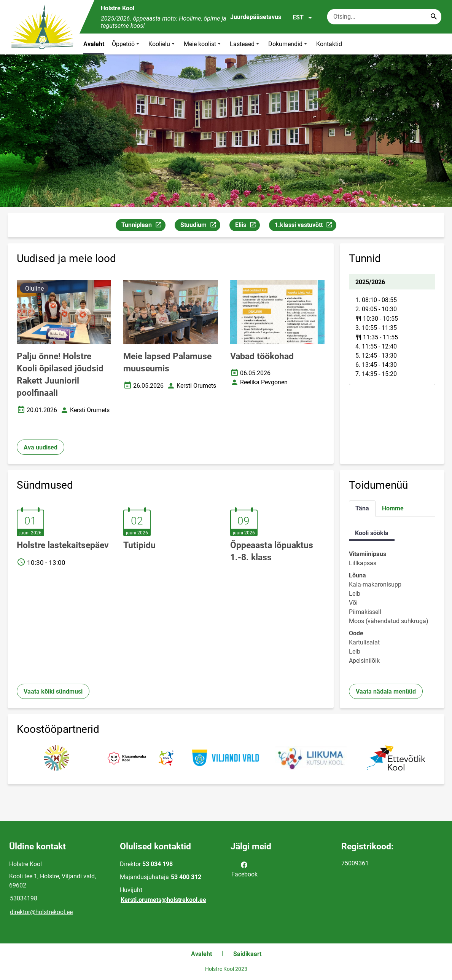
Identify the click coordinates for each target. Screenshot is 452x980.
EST (303, 18)
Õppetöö (126, 44)
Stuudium (200, 226)
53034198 (24, 898)
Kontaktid (329, 44)
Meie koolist (203, 44)
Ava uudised (41, 447)
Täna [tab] (362, 508)
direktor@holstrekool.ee (41, 912)
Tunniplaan (143, 226)
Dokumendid (288, 44)
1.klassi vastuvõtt (305, 226)
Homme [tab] (393, 508)
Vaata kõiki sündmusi (53, 691)
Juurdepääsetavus (256, 17)
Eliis (247, 226)
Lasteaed (245, 44)
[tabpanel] (392, 329)
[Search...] (434, 17)
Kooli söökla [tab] (372, 533)
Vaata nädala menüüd (386, 691)
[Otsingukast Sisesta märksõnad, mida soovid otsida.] (384, 17)
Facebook (244, 869)
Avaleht (94, 44)
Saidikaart (247, 954)
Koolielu (162, 44)
